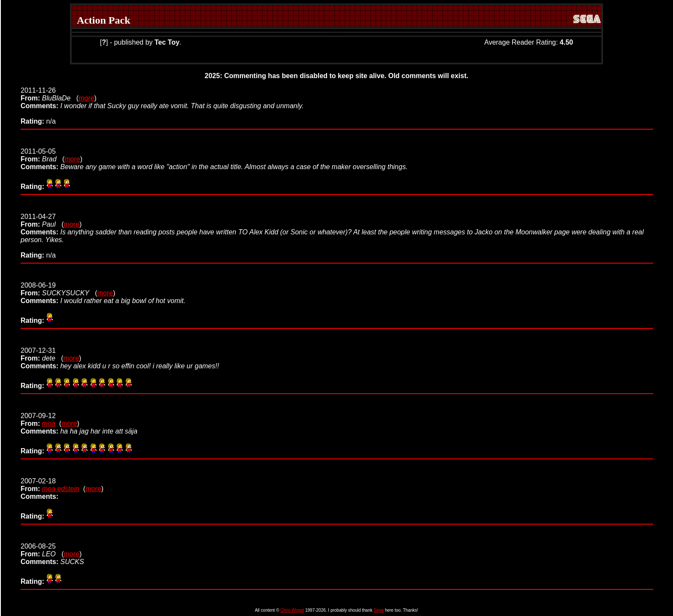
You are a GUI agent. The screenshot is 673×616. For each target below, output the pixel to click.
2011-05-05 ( (42, 155)
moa (49, 423)
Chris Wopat (292, 610)
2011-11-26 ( (50, 94)
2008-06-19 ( (59, 289)
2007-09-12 (38, 420)
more (86, 98)
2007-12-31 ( (42, 354)
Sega (379, 610)
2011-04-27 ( (42, 220)
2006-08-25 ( (42, 550)
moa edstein (61, 489)
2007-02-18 (38, 485)
